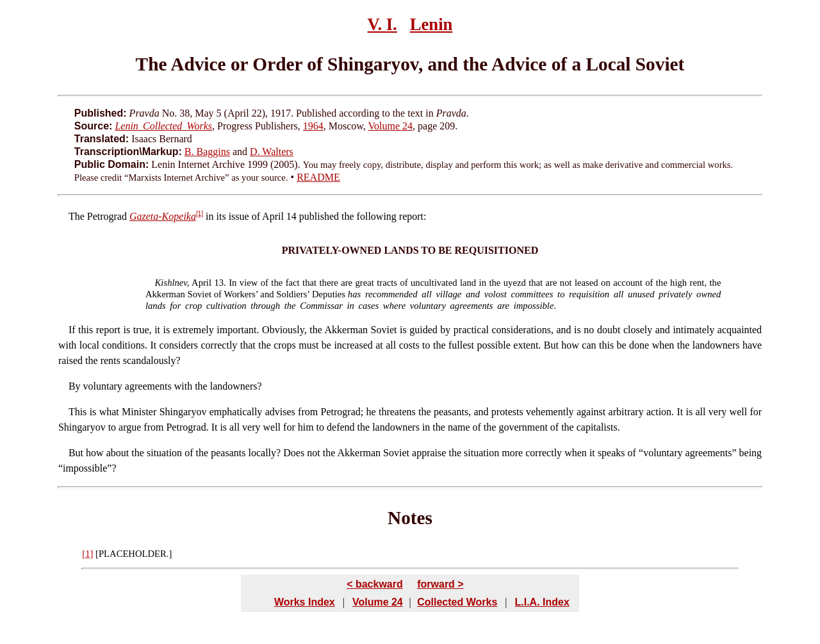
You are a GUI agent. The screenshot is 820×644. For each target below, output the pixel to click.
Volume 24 (390, 126)
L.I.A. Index (542, 602)
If (72, 330)
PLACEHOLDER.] (135, 554)
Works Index (305, 602)
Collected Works (457, 602)
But (76, 453)
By (75, 386)
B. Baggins (207, 152)
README (318, 177)
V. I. (382, 24)
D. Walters (272, 152)
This (78, 412)
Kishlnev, (172, 283)
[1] (200, 214)
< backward (375, 584)
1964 (313, 126)
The (77, 216)
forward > (440, 584)
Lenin (431, 24)
